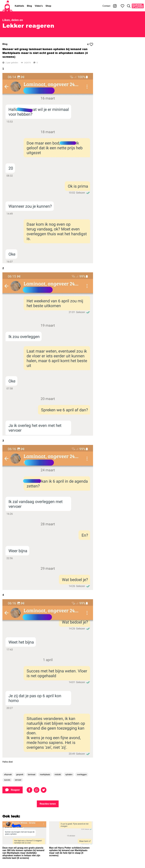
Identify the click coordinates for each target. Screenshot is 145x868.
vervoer (18, 780)
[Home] (7, 6)
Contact (106, 6)
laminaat (32, 774)
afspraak (8, 774)
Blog (29, 6)
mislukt (58, 774)
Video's (39, 6)
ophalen (69, 774)
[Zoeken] (129, 6)
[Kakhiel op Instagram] (115, 6)
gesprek (20, 774)
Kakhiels (19, 6)
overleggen (82, 774)
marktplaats (45, 774)
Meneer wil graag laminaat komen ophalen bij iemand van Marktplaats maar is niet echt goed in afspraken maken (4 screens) (45, 53)
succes (7, 780)
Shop (48, 6)
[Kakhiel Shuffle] (138, 6)
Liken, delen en (13, 20)
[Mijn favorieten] (122, 6)
